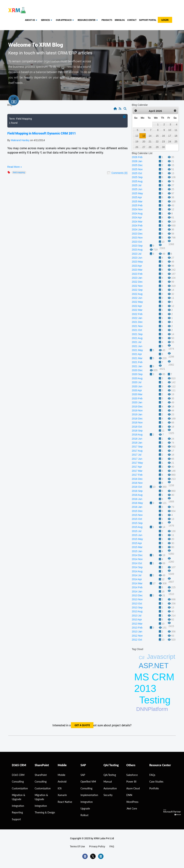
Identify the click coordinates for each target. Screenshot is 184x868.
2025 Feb (137, 205)
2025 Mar (137, 201)
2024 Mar (137, 222)
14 (150, 136)
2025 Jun (137, 189)
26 (137, 147)
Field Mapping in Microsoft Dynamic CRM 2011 (42, 133)
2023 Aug (137, 250)
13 (144, 136)
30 (163, 147)
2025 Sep (137, 177)
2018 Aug (137, 435)
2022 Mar (137, 310)
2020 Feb (137, 398)
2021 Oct (137, 330)
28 (150, 147)
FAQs (152, 775)
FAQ (112, 846)
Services (47, 20)
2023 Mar (137, 270)
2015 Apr (137, 543)
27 (144, 147)
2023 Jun (137, 258)
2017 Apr (137, 467)
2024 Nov (137, 209)
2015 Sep (137, 523)
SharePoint (41, 775)
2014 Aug (137, 571)
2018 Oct (137, 427)
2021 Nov (137, 326)
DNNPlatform (152, 709)
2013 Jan (137, 632)
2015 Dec (137, 511)
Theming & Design (45, 812)
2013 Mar (137, 624)
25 (176, 141)
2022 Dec (137, 282)
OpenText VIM (88, 782)
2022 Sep (137, 290)
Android (62, 782)
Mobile (61, 775)
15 (157, 136)
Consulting (41, 782)
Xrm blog (120, 20)
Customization (20, 788)
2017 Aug (137, 451)
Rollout (84, 815)
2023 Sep (137, 246)
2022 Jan (137, 318)
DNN (129, 795)
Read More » (15, 167)
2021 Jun (137, 346)
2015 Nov (137, 515)
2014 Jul (137, 575)
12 (137, 136)
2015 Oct (137, 519)
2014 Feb (137, 587)
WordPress (132, 802)
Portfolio (154, 788)
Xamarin (62, 795)
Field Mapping (19, 172)
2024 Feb (137, 226)
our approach (65, 20)
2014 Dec (137, 555)
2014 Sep (137, 567)
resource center (88, 20)
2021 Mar (137, 358)
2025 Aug (137, 181)
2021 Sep (137, 334)
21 (150, 141)
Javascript (161, 657)
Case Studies (156, 782)
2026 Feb (137, 157)
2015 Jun (137, 535)
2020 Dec (137, 370)
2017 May (137, 463)
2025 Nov (137, 169)
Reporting (17, 812)
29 (157, 147)
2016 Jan (137, 507)
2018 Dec (137, 419)
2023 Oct (137, 242)
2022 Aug (137, 294)
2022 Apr (137, 306)
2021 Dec (137, 322)
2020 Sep (137, 374)
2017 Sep (137, 447)
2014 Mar (137, 583)
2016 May (137, 503)
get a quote (82, 726)
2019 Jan (137, 414)
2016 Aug (137, 495)
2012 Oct (137, 640)
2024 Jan (137, 229)
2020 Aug (137, 378)
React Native (65, 802)
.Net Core (132, 808)
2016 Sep (137, 491)
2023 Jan (137, 278)
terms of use (77, 846)
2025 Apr (137, 197)
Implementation (89, 795)
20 (144, 141)
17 (170, 136)
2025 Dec (137, 165)
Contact (132, 20)
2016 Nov (137, 483)
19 (137, 141)
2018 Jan (137, 443)
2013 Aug (137, 611)
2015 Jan (137, 551)
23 (163, 141)
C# (142, 658)
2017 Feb (137, 475)
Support (16, 819)
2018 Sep (137, 431)
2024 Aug (137, 213)
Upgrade (85, 808)
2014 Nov (137, 559)
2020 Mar (137, 394)
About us (32, 20)
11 (176, 130)
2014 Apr (137, 579)
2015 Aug (137, 527)
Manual (108, 782)
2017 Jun (137, 459)
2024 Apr (137, 217)
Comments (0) (119, 173)
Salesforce (132, 775)
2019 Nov (137, 410)
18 (176, 136)
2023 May (137, 262)
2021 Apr (137, 354)
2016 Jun (137, 499)
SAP (83, 775)
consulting (18, 782)
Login (165, 20)
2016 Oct (137, 487)
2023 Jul (137, 254)
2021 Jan (137, 366)
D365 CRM (18, 775)
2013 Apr (137, 619)
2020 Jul (137, 382)
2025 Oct (137, 173)
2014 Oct (137, 563)
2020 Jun (137, 386)
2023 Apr (137, 266)
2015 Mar (137, 547)
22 (157, 141)
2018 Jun (137, 439)
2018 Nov (137, 423)
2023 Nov (137, 238)
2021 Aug (137, 338)
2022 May (137, 302)
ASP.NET (154, 666)
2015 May (137, 539)
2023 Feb (137, 274)
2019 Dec (137, 407)
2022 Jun (137, 298)
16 (163, 136)
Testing (155, 700)
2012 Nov (137, 636)
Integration (18, 806)
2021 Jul (137, 342)
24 (170, 141)
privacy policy (97, 846)
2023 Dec (137, 234)
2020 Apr (137, 390)
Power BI (131, 782)
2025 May (137, 193)
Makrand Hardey (20, 140)
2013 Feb (137, 628)
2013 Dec (137, 595)
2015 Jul (137, 531)
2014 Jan (137, 591)
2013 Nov (137, 599)
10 (170, 130)
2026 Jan (137, 161)
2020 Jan (137, 402)
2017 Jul (137, 455)
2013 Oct (137, 604)
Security (108, 795)
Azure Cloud (133, 788)
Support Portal (148, 20)
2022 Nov (137, 286)
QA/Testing (110, 775)
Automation (110, 788)
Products (107, 20)
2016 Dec (137, 479)
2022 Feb (137, 314)
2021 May (137, 350)
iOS (60, 788)
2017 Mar (137, 471)
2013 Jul (137, 616)
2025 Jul (137, 185)
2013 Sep (137, 607)
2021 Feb (137, 362)
